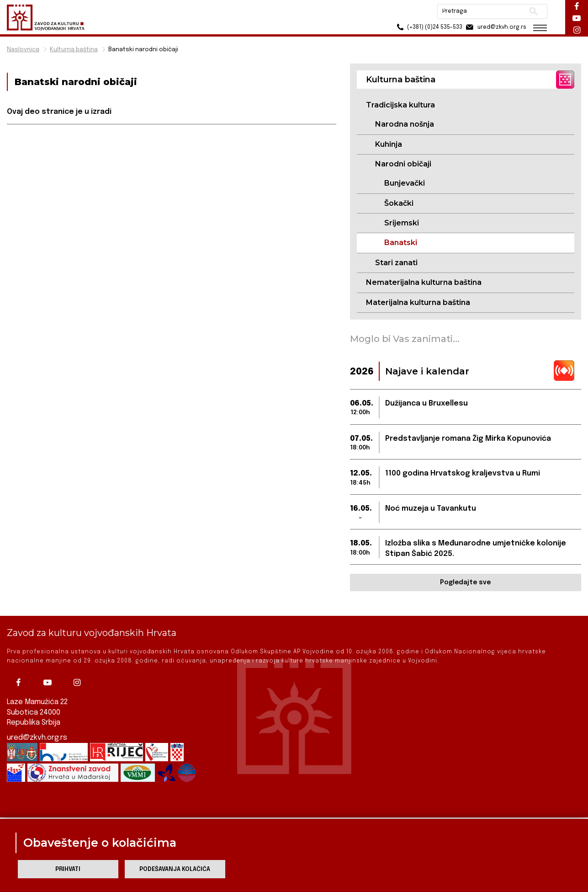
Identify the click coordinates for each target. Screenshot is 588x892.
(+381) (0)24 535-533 (428, 27)
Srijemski (402, 223)
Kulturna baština (74, 50)
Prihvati (68, 869)
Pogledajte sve (465, 582)
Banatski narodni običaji (143, 50)
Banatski (401, 243)
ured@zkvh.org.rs (37, 738)
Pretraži (533, 11)
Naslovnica (23, 50)
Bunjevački (405, 183)
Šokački (399, 203)
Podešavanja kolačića (175, 869)
